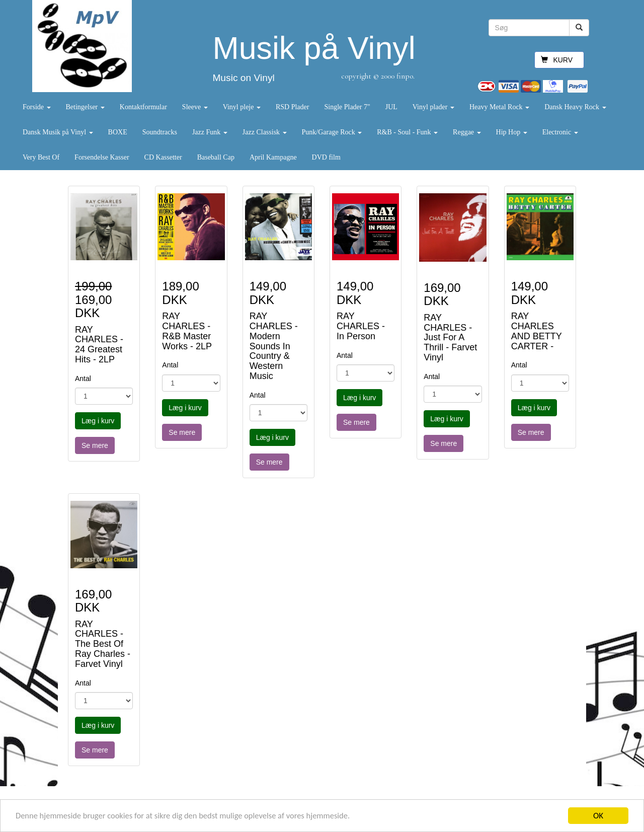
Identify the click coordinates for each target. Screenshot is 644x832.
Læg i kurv (98, 421)
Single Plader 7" (347, 107)
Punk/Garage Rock (332, 132)
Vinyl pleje (242, 107)
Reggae (467, 132)
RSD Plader (293, 107)
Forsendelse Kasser (102, 157)
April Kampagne (273, 157)
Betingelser (85, 107)
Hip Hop (512, 132)
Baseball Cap (216, 157)
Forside (37, 107)
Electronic (560, 132)
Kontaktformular (143, 107)
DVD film (326, 157)
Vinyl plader (433, 107)
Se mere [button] (95, 445)
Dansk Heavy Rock (575, 107)
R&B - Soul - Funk (407, 132)
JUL (391, 107)
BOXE (118, 132)
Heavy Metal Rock (499, 107)
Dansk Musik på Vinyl (58, 132)
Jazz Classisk (265, 132)
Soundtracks (160, 132)
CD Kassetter (163, 157)
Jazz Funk (210, 132)
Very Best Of (41, 157)
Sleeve (195, 107)
